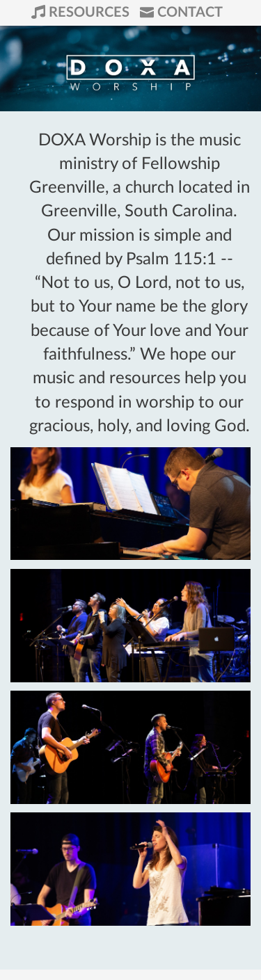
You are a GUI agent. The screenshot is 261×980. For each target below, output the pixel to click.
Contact (181, 13)
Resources (82, 13)
